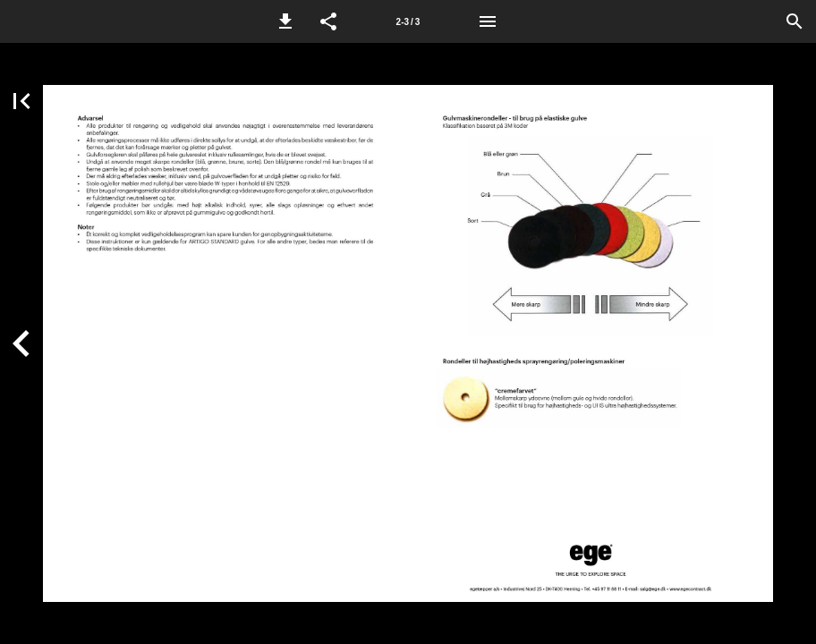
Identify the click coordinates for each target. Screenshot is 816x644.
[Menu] (488, 21)
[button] (285, 21)
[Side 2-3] (408, 21)
